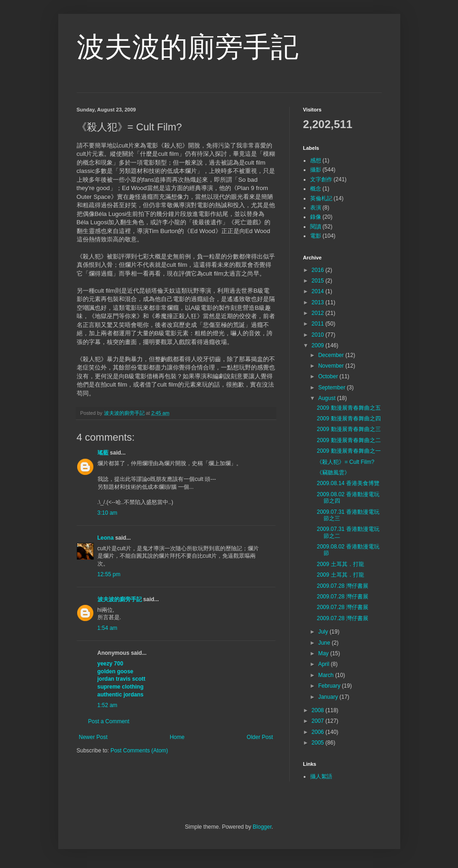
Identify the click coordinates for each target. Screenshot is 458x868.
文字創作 (321, 179)
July (324, 632)
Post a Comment (109, 721)
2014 (318, 291)
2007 (318, 721)
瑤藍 (103, 453)
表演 (316, 208)
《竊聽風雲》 (333, 473)
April (324, 664)
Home (177, 737)
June (325, 643)
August (327, 398)
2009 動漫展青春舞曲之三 (348, 429)
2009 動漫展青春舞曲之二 (348, 440)
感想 (316, 160)
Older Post (260, 737)
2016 (318, 270)
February (330, 686)
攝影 (316, 170)
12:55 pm (109, 574)
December (332, 355)
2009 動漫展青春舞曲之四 (348, 419)
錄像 (316, 217)
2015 (318, 281)
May (324, 653)
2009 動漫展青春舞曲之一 (348, 451)
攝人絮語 (321, 776)
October (329, 376)
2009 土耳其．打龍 (340, 564)
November (332, 366)
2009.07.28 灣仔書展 (342, 586)
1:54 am (107, 628)
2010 (318, 335)
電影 (316, 236)
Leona (106, 538)
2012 (318, 313)
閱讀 (316, 227)
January (329, 697)
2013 (318, 302)
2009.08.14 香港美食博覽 (348, 483)
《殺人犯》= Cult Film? (345, 462)
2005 (318, 743)
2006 (318, 732)
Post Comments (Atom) (139, 751)
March (327, 675)
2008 (318, 710)
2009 (318, 345)
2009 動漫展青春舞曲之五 (348, 408)
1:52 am (107, 705)
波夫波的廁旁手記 (188, 47)
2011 (318, 324)
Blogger (262, 827)
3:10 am (107, 513)
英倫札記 (321, 198)
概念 (316, 189)
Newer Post (93, 737)
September (332, 388)
